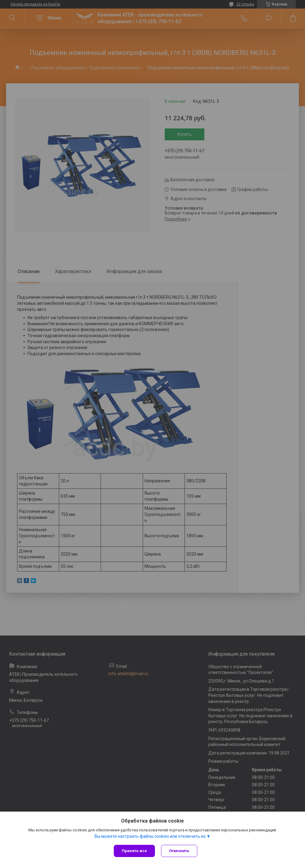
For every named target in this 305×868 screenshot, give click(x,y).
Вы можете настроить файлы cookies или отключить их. (151, 836)
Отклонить (179, 851)
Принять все (134, 851)
